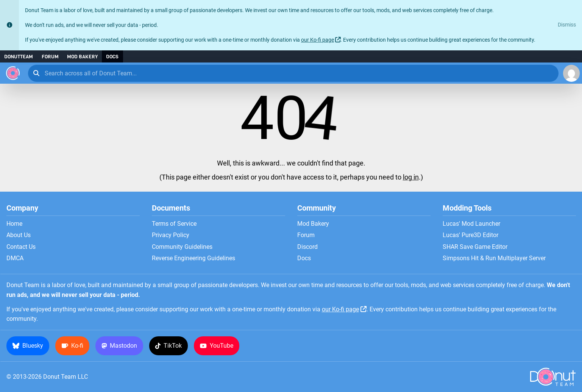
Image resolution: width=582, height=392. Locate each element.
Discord (307, 247)
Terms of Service (174, 224)
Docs (112, 57)
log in (411, 177)
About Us (19, 235)
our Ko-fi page (318, 40)
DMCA (15, 258)
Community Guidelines (182, 247)
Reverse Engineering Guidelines (193, 258)
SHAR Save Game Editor (475, 247)
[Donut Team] (13, 73)
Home (14, 224)
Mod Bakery (82, 57)
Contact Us (21, 247)
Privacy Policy (171, 235)
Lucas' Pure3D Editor (470, 235)
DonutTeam (19, 57)
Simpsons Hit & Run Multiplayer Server (494, 258)
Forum (50, 57)
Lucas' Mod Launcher (471, 224)
